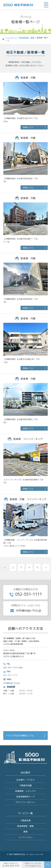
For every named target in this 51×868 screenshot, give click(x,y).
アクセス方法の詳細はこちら (20, 736)
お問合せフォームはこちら (26, 608)
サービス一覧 (25, 813)
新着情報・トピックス (25, 791)
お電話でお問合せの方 (26, 592)
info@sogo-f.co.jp (11, 683)
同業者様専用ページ (26, 797)
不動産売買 (26, 820)
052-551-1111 (10, 668)
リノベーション (26, 837)
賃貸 (25, 832)
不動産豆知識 (25, 785)
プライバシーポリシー (25, 802)
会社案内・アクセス (26, 780)
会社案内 (25, 773)
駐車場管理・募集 (25, 826)
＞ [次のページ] (46, 567)
